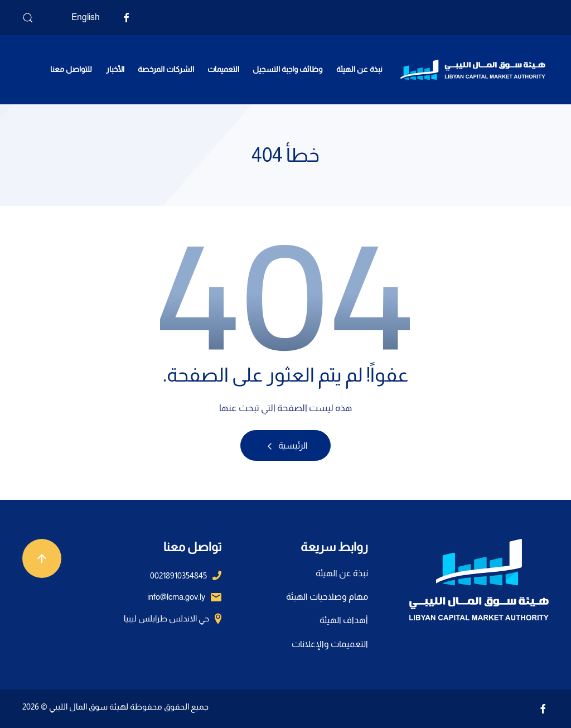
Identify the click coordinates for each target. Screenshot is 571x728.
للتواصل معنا (71, 69)
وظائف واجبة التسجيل (287, 69)
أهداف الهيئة (344, 620)
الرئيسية (285, 446)
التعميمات (223, 69)
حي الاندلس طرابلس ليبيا (166, 618)
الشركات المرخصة (166, 69)
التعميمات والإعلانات (330, 644)
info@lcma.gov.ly (176, 597)
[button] (28, 18)
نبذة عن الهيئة (359, 69)
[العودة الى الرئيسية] (473, 70)
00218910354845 (178, 575)
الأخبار (115, 69)
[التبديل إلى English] (77, 18)
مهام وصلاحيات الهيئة (327, 597)
